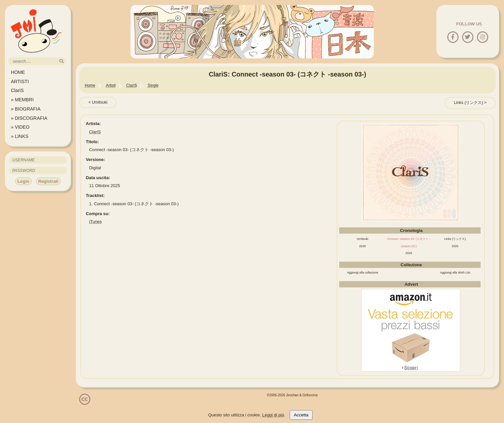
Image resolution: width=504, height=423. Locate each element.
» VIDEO (20, 127)
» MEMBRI (22, 100)
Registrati (48, 181)
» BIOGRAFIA (26, 109)
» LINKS (20, 136)
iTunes (95, 222)
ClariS (17, 90)
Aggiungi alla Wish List (455, 273)
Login (23, 181)
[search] (61, 61)
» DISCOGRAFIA (29, 118)
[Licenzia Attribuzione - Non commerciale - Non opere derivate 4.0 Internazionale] (85, 402)
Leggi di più (273, 415)
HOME (18, 72)
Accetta (301, 415)
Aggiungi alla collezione (362, 273)
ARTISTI (20, 81)
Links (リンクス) (468, 103)
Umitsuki (100, 102)
